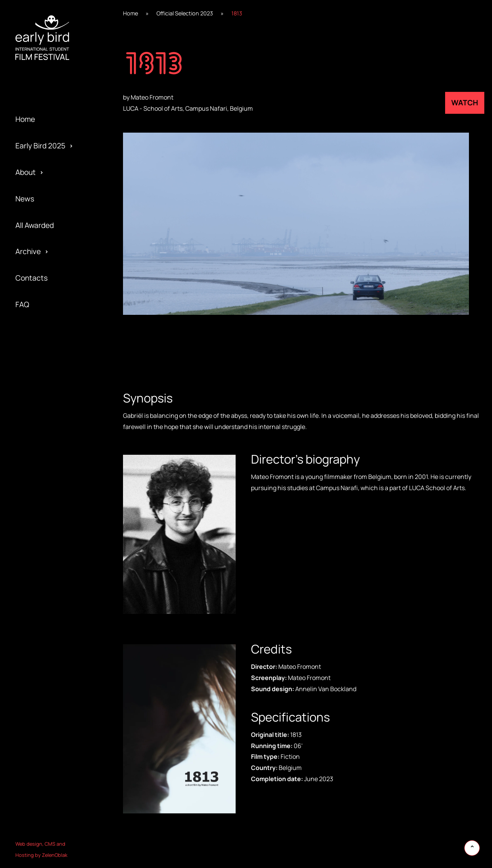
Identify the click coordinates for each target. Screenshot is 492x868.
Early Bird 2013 (40, 566)
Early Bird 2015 (40, 513)
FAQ (22, 304)
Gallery (27, 381)
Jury (22, 513)
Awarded (30, 354)
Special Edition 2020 (50, 381)
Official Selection (44, 460)
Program (30, 434)
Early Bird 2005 (41, 592)
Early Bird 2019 (40, 407)
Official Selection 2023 (185, 13)
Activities (31, 447)
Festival (28, 368)
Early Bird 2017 (39, 460)
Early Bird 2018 (40, 434)
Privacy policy (38, 500)
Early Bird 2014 (40, 540)
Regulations (35, 394)
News (25, 199)
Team (24, 421)
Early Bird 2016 (40, 487)
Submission (35, 487)
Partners (30, 474)
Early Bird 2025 (40, 146)
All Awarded (35, 225)
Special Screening (46, 407)
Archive (28, 251)
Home (25, 119)
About (26, 172)
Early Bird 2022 (40, 328)
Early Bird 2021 (40, 354)
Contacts (32, 278)
